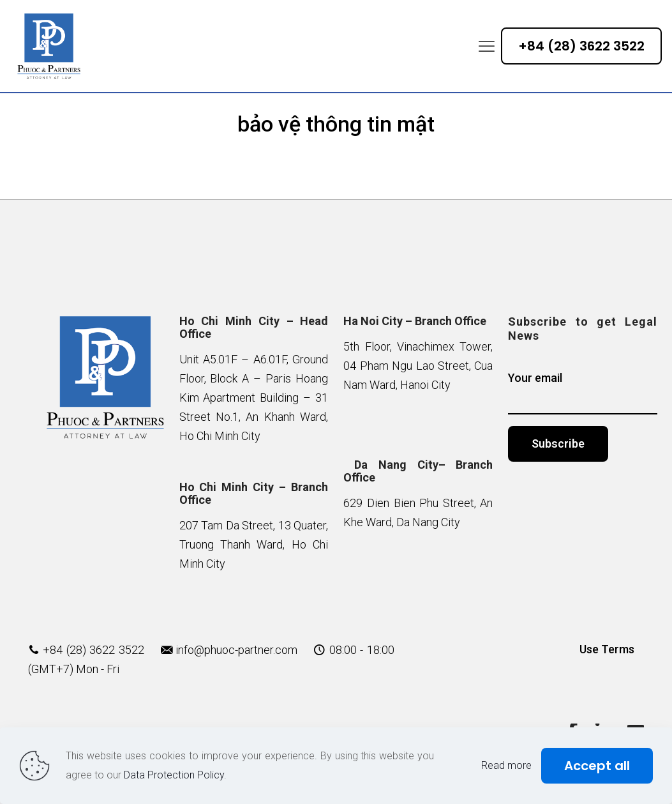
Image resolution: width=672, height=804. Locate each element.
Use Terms (607, 649)
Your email (583, 393)
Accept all (597, 766)
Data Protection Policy (174, 775)
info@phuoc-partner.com (236, 650)
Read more (506, 765)
